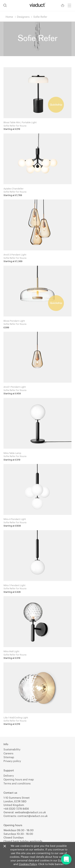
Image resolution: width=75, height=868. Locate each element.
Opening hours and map (19, 779)
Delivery (9, 776)
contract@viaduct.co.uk (33, 816)
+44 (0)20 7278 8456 (16, 809)
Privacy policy (12, 761)
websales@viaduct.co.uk (30, 812)
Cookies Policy (28, 864)
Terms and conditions (17, 783)
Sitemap (9, 757)
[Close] (5, 846)
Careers (8, 753)
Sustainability (12, 749)
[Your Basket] (63, 5)
